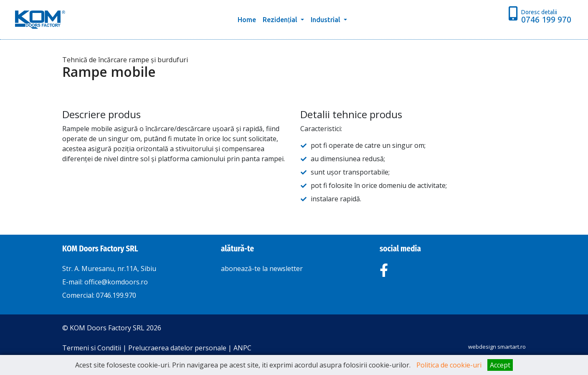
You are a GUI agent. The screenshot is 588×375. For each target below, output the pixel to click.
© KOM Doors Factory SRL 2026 (112, 328)
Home (248, 19)
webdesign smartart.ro (497, 347)
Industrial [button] (326, 20)
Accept (500, 365)
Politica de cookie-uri (449, 365)
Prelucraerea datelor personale (177, 348)
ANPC (242, 348)
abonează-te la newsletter (262, 269)
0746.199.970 (116, 295)
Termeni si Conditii (92, 348)
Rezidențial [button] (281, 20)
